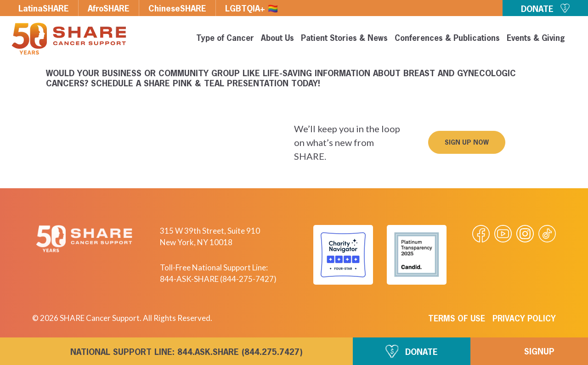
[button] (467, 142)
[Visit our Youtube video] (503, 234)
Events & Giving (536, 39)
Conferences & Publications (447, 39)
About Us (277, 39)
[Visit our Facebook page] (481, 234)
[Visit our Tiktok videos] (547, 234)
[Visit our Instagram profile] (525, 234)
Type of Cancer (225, 39)
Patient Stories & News (344, 39)
